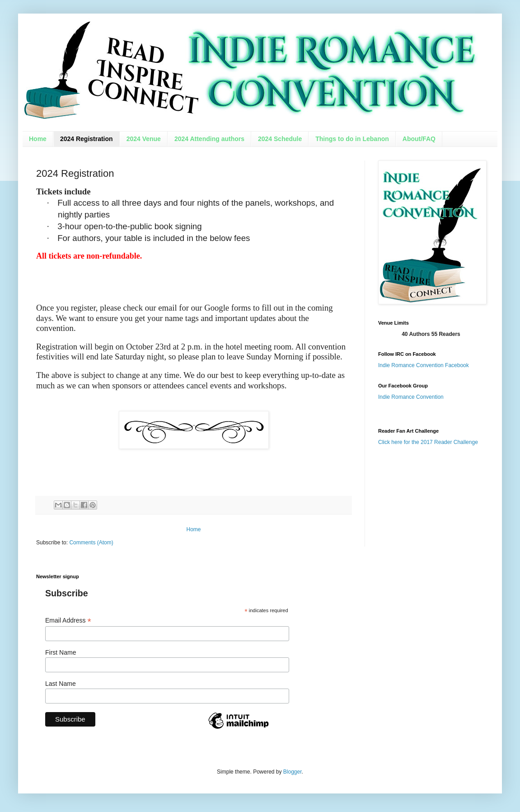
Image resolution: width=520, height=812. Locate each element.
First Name (61, 652)
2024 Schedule (280, 139)
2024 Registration (87, 139)
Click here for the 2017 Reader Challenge (428, 442)
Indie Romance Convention (411, 397)
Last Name (61, 684)
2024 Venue (144, 139)
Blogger (293, 772)
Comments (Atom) (91, 543)
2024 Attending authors (209, 139)
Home (38, 139)
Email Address (68, 621)
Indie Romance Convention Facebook (424, 365)
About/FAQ (419, 139)
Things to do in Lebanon (352, 139)
